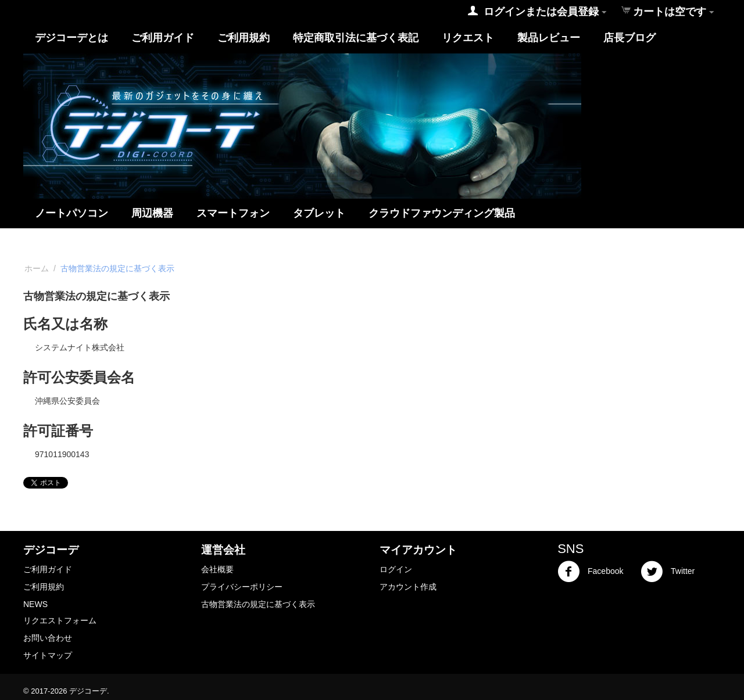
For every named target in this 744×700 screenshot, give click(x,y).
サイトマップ (48, 655)
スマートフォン (233, 213)
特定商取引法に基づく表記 (356, 38)
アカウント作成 (408, 587)
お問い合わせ (48, 638)
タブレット (319, 213)
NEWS (35, 604)
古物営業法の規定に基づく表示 (258, 604)
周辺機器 (152, 213)
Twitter (668, 572)
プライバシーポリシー (242, 587)
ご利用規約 (244, 38)
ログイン (396, 569)
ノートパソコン (71, 213)
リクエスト (468, 38)
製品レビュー (549, 38)
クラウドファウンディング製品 (442, 213)
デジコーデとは (71, 38)
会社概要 (217, 569)
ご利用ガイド (163, 38)
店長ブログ (629, 38)
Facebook (590, 572)
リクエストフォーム (60, 620)
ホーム (37, 268)
